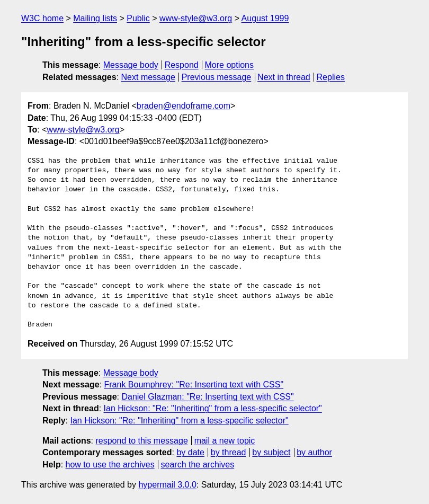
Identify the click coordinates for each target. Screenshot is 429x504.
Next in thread (284, 77)
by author (314, 452)
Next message (148, 77)
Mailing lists (95, 18)
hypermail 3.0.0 (167, 485)
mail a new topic (225, 441)
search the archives (198, 465)
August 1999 (265, 18)
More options (230, 65)
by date (190, 452)
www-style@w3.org (196, 18)
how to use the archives (110, 465)
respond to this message (141, 441)
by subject (271, 452)
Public (138, 18)
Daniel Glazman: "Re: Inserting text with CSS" (207, 397)
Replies (331, 77)
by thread (229, 452)
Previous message (217, 77)
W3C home (42, 18)
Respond (182, 65)
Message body (131, 65)
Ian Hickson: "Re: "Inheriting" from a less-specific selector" (213, 408)
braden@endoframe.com (184, 106)
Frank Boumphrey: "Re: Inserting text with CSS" (194, 384)
